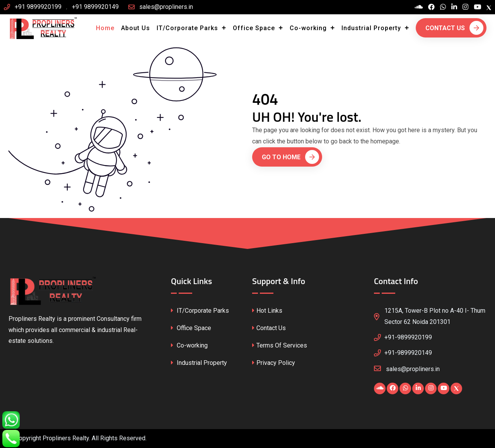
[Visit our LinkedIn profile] (454, 7)
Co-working (189, 345)
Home (105, 28)
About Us (136, 28)
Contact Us (454, 28)
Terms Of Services (280, 345)
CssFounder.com (162, 440)
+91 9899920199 (38, 7)
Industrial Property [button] (372, 28)
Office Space (191, 328)
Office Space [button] (255, 28)
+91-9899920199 (408, 337)
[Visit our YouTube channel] (477, 7)
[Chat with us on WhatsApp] (443, 7)
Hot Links (267, 311)
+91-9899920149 (408, 353)
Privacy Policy (274, 363)
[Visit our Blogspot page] (419, 7)
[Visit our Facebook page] (431, 7)
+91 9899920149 (95, 7)
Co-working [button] (309, 28)
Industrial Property (199, 363)
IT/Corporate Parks (200, 311)
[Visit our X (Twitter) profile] (489, 7)
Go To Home (290, 157)
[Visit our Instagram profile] (465, 7)
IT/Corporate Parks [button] (188, 28)
